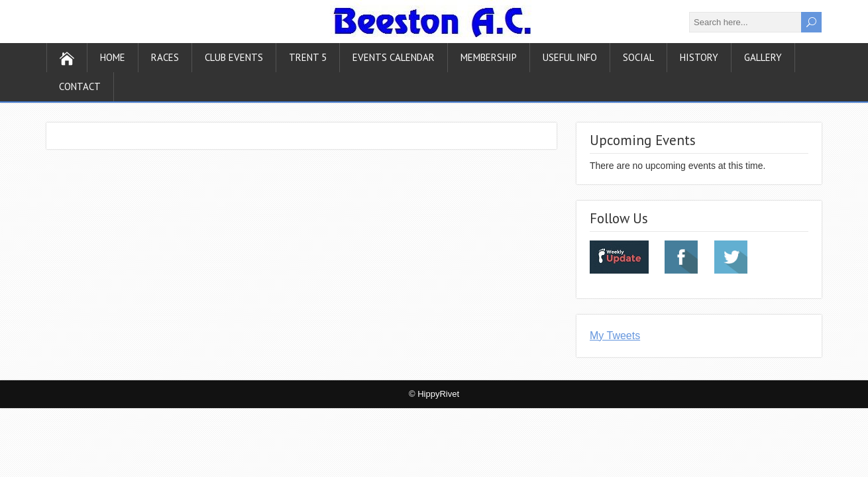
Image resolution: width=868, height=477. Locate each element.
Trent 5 (308, 57)
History (699, 57)
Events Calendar (394, 57)
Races (165, 57)
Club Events (234, 57)
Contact (80, 86)
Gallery (763, 57)
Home (113, 57)
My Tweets (615, 336)
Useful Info (570, 57)
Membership (489, 57)
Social (638, 57)
